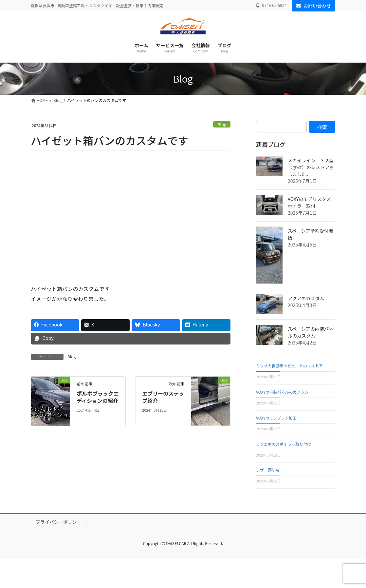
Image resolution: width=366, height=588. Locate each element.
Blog (222, 124)
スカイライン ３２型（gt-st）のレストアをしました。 (311, 167)
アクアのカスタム (306, 298)
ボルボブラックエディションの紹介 (98, 397)
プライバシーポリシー (59, 522)
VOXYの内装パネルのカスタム (282, 392)
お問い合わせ (314, 6)
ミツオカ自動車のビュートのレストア (289, 366)
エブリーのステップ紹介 (163, 397)
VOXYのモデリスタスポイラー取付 (309, 202)
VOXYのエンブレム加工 (276, 418)
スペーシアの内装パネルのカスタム (311, 332)
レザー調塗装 (268, 470)
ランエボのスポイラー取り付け (284, 444)
